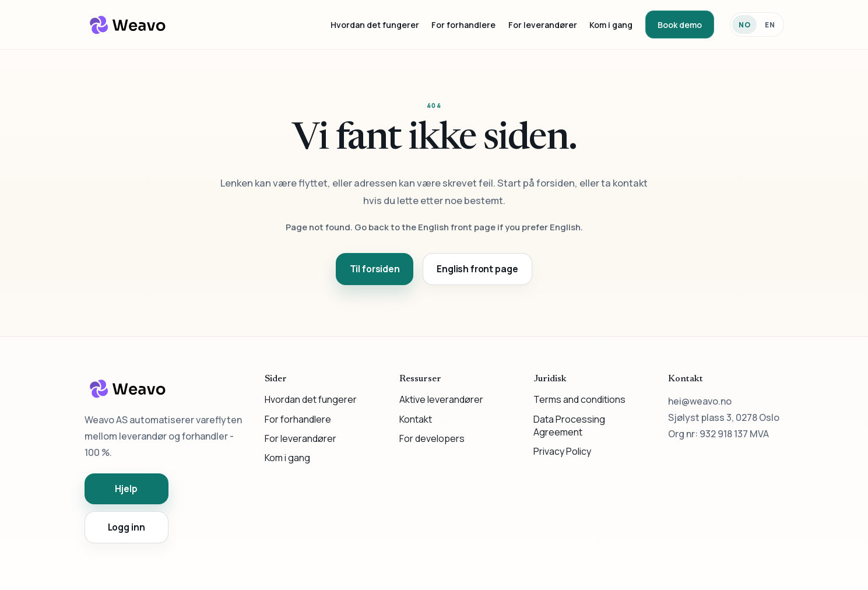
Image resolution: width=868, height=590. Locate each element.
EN (770, 25)
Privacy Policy (562, 451)
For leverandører (543, 25)
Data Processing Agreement (569, 426)
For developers (432, 438)
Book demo (680, 25)
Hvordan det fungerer (375, 25)
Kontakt (416, 419)
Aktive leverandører (441, 399)
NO (745, 25)
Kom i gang (611, 25)
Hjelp (126, 489)
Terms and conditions (579, 399)
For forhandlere (463, 25)
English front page (477, 269)
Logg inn (126, 527)
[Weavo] (128, 24)
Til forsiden (375, 269)
